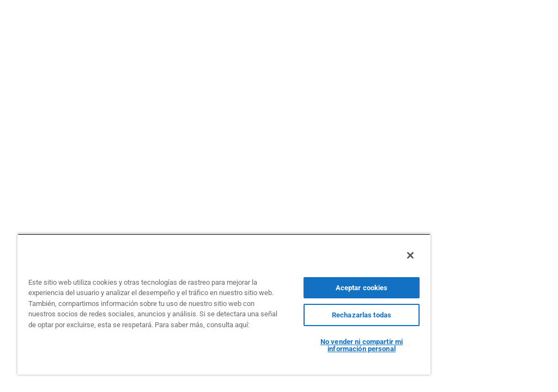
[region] (224, 304)
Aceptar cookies (362, 288)
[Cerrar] (410, 255)
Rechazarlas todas (362, 315)
